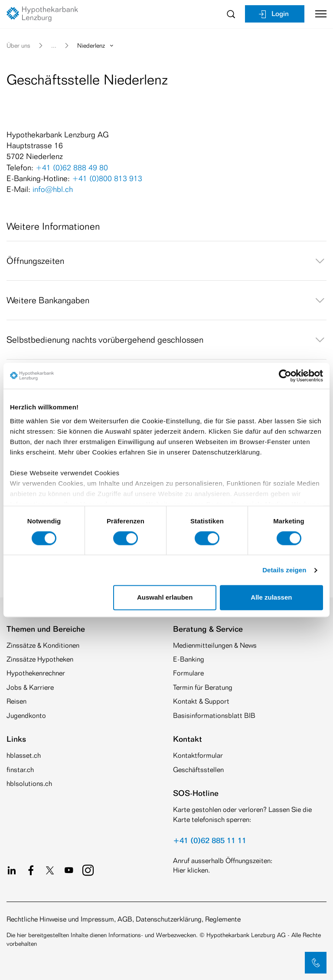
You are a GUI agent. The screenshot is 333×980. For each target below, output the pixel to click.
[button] (316, 963)
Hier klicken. (191, 870)
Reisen (16, 701)
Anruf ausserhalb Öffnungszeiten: (223, 861)
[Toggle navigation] (318, 14)
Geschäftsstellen (198, 770)
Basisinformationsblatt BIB (214, 716)
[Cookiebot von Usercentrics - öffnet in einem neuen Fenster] (285, 376)
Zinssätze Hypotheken (40, 659)
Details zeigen (284, 570)
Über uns (18, 45)
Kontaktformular (198, 755)
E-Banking (189, 659)
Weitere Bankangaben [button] (166, 300)
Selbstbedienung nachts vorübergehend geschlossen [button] (166, 340)
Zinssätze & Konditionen (43, 645)
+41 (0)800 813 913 (107, 178)
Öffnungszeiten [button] (166, 261)
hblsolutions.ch (29, 784)
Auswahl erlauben (165, 598)
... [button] (54, 45)
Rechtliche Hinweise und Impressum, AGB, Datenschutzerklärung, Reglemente (124, 919)
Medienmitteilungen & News (215, 645)
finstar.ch (20, 770)
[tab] (166, 261)
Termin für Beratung (203, 687)
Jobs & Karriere (30, 687)
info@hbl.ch (53, 189)
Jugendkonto (26, 716)
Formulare (188, 673)
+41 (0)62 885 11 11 (210, 840)
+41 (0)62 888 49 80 (72, 167)
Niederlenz (96, 45)
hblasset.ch (24, 755)
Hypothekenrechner (36, 673)
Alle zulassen (271, 598)
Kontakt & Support (201, 701)
